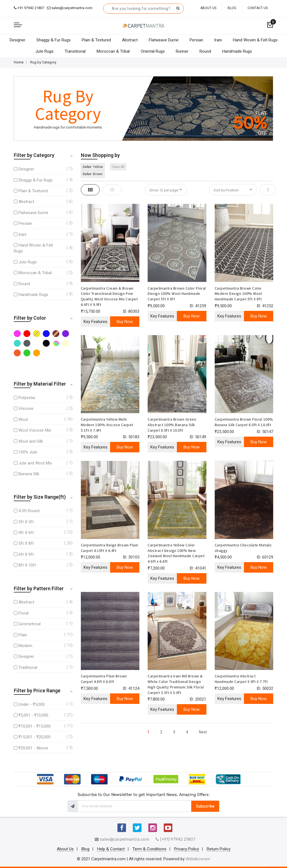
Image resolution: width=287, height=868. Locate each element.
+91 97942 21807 (29, 8)
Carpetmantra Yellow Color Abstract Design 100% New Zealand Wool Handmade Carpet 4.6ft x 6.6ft (176, 553)
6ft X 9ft (26, 554)
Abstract (130, 40)
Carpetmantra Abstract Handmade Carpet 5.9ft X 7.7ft (241, 679)
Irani (218, 40)
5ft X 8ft (26, 543)
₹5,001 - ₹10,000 (33, 715)
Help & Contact (111, 849)
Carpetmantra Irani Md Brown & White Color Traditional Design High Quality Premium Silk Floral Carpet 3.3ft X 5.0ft (176, 684)
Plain (23, 635)
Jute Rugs (44, 51)
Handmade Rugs (237, 51)
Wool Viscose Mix (35, 430)
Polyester (27, 398)
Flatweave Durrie (164, 40)
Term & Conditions (149, 849)
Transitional (75, 51)
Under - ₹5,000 (32, 704)
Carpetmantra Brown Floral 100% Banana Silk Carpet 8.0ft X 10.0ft (244, 422)
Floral (23, 613)
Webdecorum (198, 859)
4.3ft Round (29, 511)
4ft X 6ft (26, 533)
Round (205, 51)
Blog (232, 8)
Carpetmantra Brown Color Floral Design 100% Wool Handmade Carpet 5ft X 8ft (177, 294)
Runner (182, 51)
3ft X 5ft (26, 522)
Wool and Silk (31, 441)
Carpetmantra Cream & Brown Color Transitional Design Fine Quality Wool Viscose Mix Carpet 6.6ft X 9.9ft (109, 296)
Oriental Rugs (153, 51)
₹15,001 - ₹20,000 (34, 737)
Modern (25, 646)
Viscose (26, 408)
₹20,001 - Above (33, 748)
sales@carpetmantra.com (70, 8)
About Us (208, 8)
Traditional (28, 667)
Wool (23, 420)
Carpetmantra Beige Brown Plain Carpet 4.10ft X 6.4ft (110, 548)
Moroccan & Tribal (113, 51)
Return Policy (219, 849)
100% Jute (28, 452)
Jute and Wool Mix (35, 463)
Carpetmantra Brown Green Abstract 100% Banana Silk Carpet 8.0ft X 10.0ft (172, 425)
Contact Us (258, 8)
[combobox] (143, 9)
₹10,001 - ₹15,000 (34, 726)
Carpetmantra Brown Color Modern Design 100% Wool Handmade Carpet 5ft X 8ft (238, 294)
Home (19, 62)
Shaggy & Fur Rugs (54, 40)
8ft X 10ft (27, 565)
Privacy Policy (187, 849)
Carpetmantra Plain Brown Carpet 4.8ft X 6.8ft (104, 679)
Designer (18, 40)
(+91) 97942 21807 (176, 839)
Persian (196, 40)
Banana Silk (29, 474)
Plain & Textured (96, 40)
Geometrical (30, 624)
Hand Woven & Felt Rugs (255, 40)
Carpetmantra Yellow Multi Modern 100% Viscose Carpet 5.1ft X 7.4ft (107, 425)
